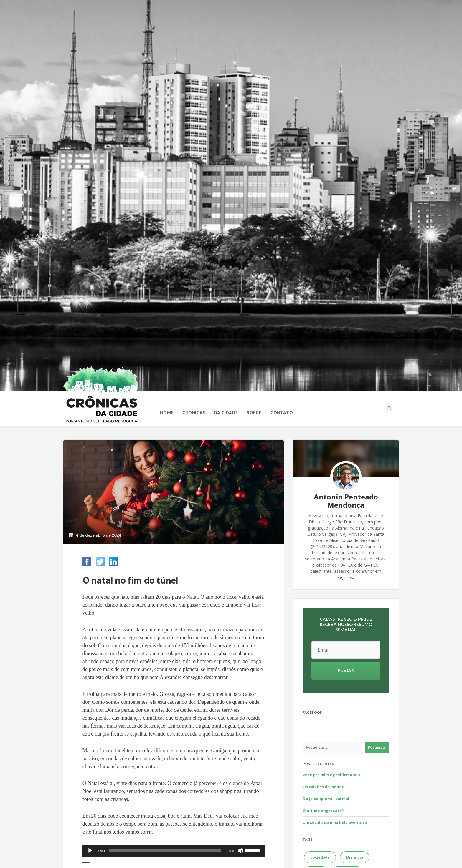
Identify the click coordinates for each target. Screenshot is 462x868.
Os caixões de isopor (323, 787)
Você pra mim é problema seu (331, 775)
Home (167, 413)
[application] (174, 851)
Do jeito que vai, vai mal (326, 799)
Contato (282, 413)
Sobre (254, 413)
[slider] (165, 851)
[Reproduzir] (90, 851)
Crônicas (194, 413)
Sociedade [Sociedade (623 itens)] (320, 857)
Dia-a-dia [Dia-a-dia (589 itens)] (355, 857)
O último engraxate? (323, 811)
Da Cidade (226, 413)
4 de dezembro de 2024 (95, 535)
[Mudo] (240, 851)
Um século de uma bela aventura (335, 822)
